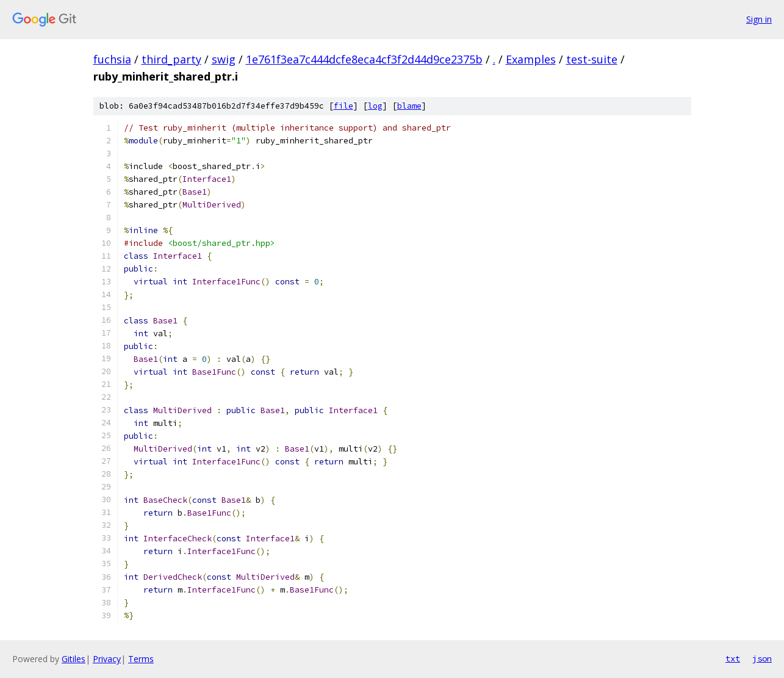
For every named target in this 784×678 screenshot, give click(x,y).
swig (224, 59)
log (375, 106)
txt (733, 658)
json (762, 658)
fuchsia (112, 59)
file (343, 106)
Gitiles (74, 659)
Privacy (107, 659)
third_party (171, 59)
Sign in (759, 19)
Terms (141, 659)
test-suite (592, 59)
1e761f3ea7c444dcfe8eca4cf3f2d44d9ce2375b (364, 59)
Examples (531, 59)
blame (409, 106)
